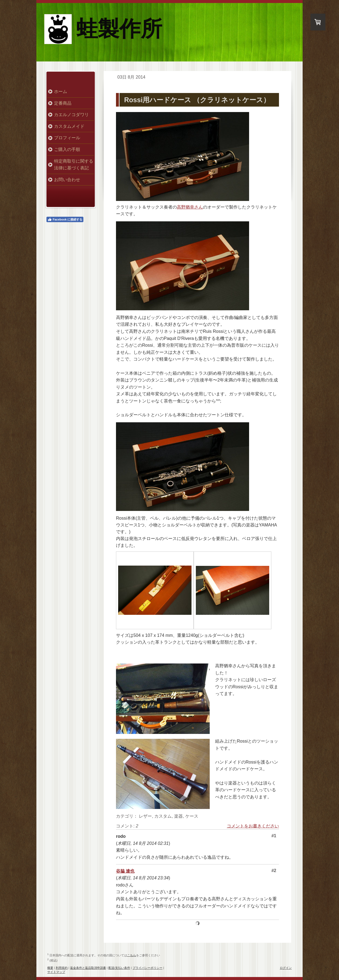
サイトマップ (56, 972)
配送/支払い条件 (119, 968)
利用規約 (62, 968)
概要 (50, 968)
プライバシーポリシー (147, 968)
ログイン (286, 968)
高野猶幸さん (190, 207)
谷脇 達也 (125, 871)
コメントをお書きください (253, 826)
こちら (132, 955)
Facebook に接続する (65, 219)
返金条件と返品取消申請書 (88, 968)
